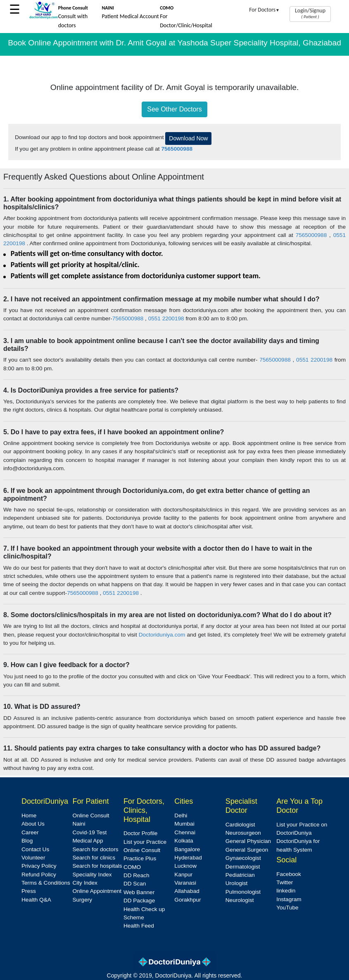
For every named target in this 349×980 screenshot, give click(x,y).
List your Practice (145, 842)
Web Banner (139, 892)
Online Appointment (97, 891)
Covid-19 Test (89, 832)
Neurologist (240, 900)
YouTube (287, 908)
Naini (79, 824)
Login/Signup (310, 13)
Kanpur (183, 875)
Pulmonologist (243, 892)
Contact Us (35, 849)
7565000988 (312, 235)
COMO (132, 867)
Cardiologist (240, 825)
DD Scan (135, 884)
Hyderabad (188, 858)
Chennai (185, 832)
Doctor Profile (140, 833)
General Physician (248, 841)
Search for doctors (95, 849)
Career (30, 832)
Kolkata (184, 841)
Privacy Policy (39, 866)
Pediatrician (240, 875)
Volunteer (33, 858)
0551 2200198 (166, 318)
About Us (33, 824)
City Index (85, 883)
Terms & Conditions (46, 883)
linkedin (286, 891)
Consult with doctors (73, 17)
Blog (27, 841)
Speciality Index (92, 875)
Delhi (181, 815)
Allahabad (187, 891)
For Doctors (264, 10)
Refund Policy (39, 875)
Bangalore (187, 849)
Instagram (289, 899)
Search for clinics (94, 858)
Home (29, 815)
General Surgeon (247, 850)
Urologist (237, 883)
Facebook (289, 874)
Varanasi (185, 883)
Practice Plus (140, 858)
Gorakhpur (188, 900)
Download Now (188, 138)
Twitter (285, 882)
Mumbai (184, 824)
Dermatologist (243, 867)
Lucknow (185, 866)
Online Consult (91, 815)
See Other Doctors (174, 109)
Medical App (88, 841)
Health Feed (139, 926)
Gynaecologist (243, 858)
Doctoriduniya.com (162, 635)
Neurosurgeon (243, 833)
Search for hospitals (97, 866)
